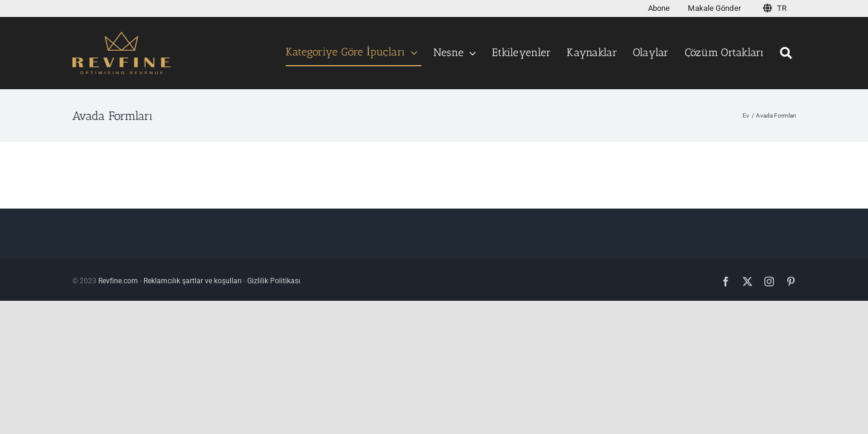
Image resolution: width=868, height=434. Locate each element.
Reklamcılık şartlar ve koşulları (193, 281)
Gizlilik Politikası (274, 281)
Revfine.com (118, 281)
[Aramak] (788, 53)
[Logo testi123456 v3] (121, 36)
